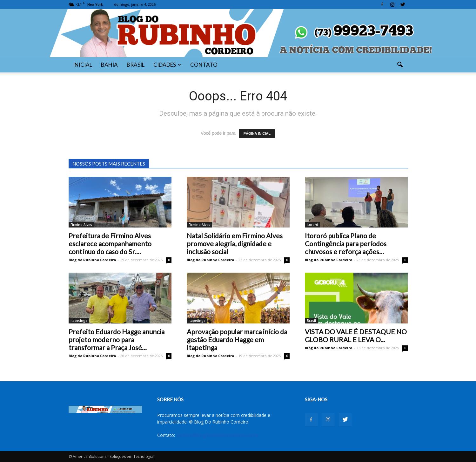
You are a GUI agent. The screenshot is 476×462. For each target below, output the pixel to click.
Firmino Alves (81, 225)
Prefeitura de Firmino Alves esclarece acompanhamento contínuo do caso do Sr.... (110, 244)
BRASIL (136, 65)
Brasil (311, 321)
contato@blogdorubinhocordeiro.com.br (218, 435)
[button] (400, 65)
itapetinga (79, 321)
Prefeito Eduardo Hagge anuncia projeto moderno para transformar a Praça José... (117, 340)
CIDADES (167, 65)
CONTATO (204, 65)
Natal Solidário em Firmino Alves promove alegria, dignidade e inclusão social (235, 244)
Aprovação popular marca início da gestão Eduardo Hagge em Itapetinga (237, 340)
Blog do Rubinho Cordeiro (92, 260)
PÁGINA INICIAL (257, 133)
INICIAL (83, 65)
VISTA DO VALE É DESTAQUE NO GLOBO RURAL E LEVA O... (356, 336)
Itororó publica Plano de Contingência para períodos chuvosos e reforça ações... (346, 244)
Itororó (312, 225)
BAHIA (109, 65)
